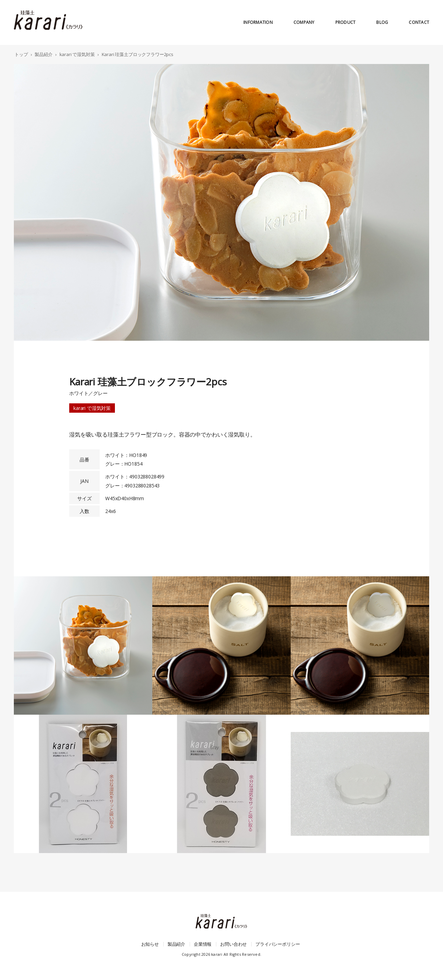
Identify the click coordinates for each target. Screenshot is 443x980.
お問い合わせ (233, 944)
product (346, 22)
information (258, 22)
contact (419, 22)
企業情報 (203, 944)
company (304, 22)
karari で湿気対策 (92, 408)
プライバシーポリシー (278, 944)
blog (382, 22)
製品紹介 (176, 944)
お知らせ (150, 944)
